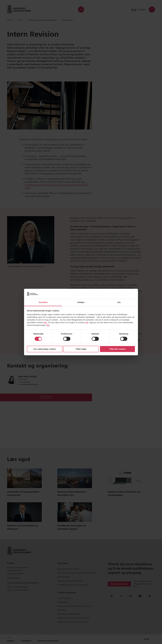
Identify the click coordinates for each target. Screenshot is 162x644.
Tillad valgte (81, 349)
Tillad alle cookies (117, 349)
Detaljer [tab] (81, 302)
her (45, 322)
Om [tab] (119, 302)
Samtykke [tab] (43, 302)
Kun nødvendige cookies (45, 349)
